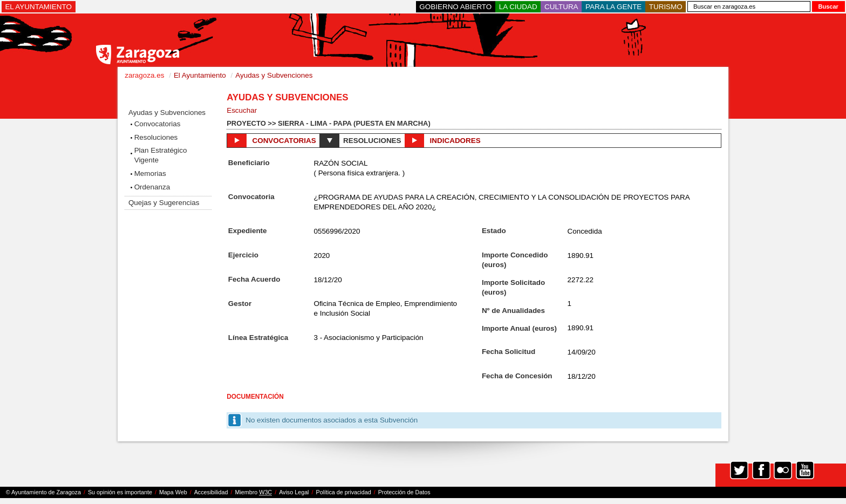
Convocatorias (158, 124)
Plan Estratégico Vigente (161, 155)
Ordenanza (152, 187)
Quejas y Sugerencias (164, 203)
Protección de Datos (404, 492)
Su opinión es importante (120, 492)
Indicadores (442, 140)
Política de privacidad (344, 492)
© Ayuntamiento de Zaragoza (43, 492)
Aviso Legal (294, 492)
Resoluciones (156, 137)
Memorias (150, 173)
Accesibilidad (211, 492)
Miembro (253, 492)
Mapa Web (173, 492)
